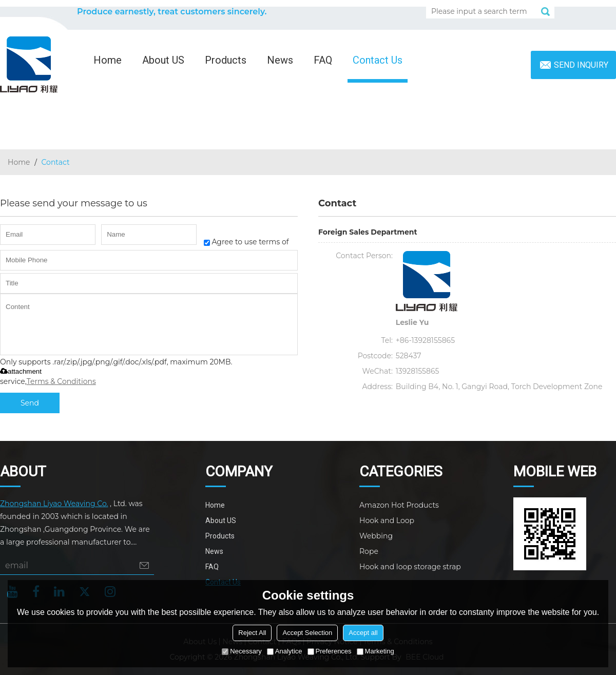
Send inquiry (581, 65)
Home (108, 60)
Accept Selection (307, 633)
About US (163, 60)
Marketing (376, 651)
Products (226, 60)
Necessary (242, 651)
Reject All (252, 633)
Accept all (363, 633)
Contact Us (378, 60)
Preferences (330, 651)
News (280, 60)
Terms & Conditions (61, 381)
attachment (21, 371)
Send (30, 403)
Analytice (285, 651)
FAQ (323, 60)
